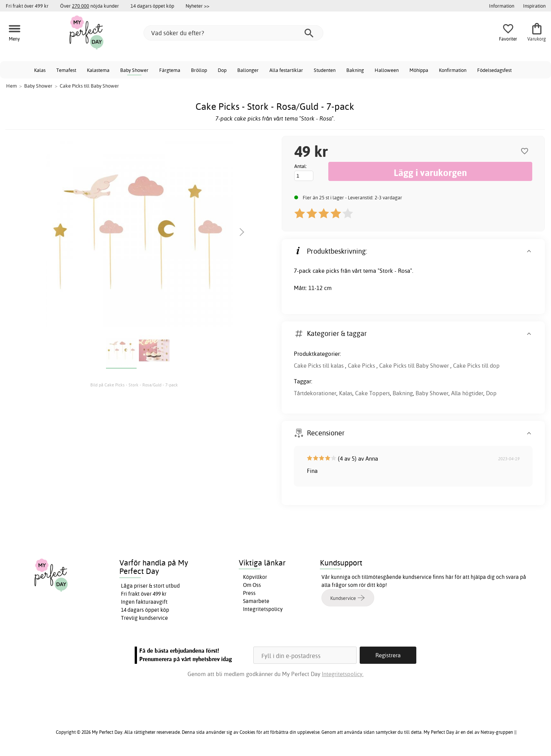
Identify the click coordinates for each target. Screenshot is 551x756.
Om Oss (252, 585)
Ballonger (248, 70)
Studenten (325, 70)
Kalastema (98, 70)
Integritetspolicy (263, 609)
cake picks (326, 271)
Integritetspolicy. (343, 674)
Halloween (387, 70)
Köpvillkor (255, 577)
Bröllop (199, 70)
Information (502, 6)
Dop (222, 70)
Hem (11, 86)
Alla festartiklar (286, 70)
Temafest (66, 70)
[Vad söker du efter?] (233, 33)
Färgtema (170, 70)
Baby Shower (134, 70)
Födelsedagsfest (494, 70)
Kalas (40, 70)
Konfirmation (453, 70)
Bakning (355, 70)
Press (249, 593)
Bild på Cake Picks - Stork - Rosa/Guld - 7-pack (134, 385)
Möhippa (419, 70)
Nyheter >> (197, 6)
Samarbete (256, 601)
